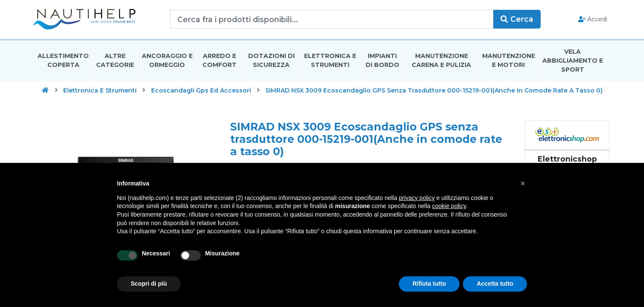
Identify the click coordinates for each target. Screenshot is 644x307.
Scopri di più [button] (149, 284)
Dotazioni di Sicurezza (271, 61)
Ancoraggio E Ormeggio (167, 61)
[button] (523, 183)
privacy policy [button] (417, 198)
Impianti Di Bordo (382, 61)
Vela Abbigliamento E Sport (573, 61)
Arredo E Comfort (220, 61)
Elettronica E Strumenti (330, 61)
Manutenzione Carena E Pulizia (441, 61)
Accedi (592, 20)
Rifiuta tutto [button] (429, 284)
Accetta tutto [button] (495, 284)
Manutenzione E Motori (509, 61)
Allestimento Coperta (63, 61)
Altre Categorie (115, 61)
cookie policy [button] (449, 206)
